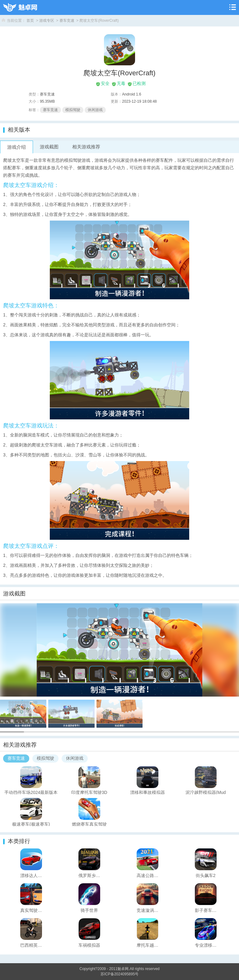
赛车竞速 (67, 21)
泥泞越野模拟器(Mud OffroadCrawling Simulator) (206, 792)
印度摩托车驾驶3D (89, 792)
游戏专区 (47, 21)
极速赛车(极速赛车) (31, 824)
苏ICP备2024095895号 (120, 974)
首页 (30, 21)
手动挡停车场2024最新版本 (31, 792)
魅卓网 (123, 969)
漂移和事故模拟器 (148, 792)
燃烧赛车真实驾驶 (89, 824)
